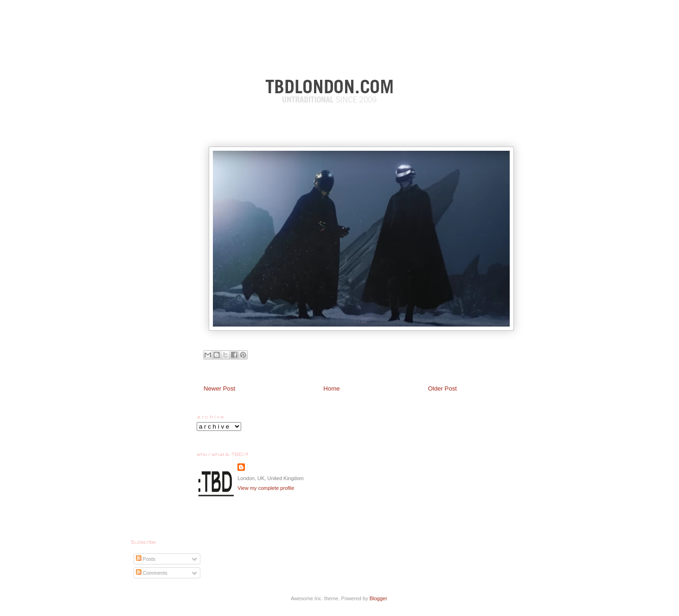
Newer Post (219, 388)
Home (331, 388)
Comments (152, 573)
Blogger (378, 598)
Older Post (442, 388)
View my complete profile (266, 488)
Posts (146, 559)
